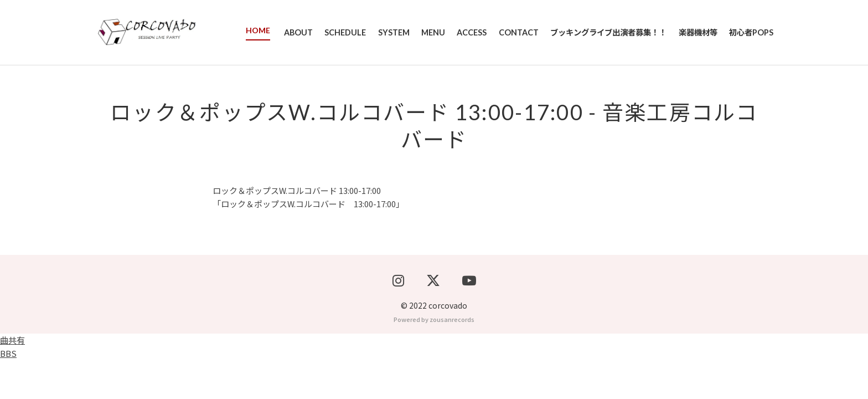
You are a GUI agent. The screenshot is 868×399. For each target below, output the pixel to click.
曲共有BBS (12, 385)
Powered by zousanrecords (434, 358)
